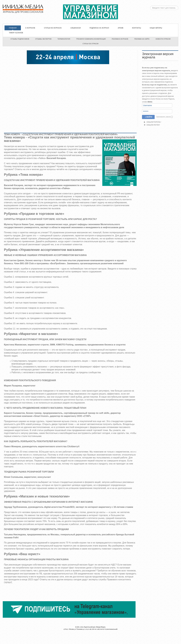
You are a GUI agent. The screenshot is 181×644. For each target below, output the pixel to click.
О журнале (30, 28)
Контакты (137, 28)
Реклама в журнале (120, 39)
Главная (13, 28)
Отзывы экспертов (43, 39)
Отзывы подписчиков (20, 39)
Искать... (150, 6)
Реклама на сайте (142, 39)
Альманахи (76, 28)
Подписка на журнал (99, 28)
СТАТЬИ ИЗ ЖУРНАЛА (53, 28)
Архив (121, 28)
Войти (148, 117)
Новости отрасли (163, 39)
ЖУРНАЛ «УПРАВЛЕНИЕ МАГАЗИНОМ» (90, 12)
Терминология (64, 39)
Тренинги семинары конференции (91, 39)
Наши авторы (156, 28)
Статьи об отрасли (90, 44)
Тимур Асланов (16, 33)
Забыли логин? (152, 125)
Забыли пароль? (153, 122)
